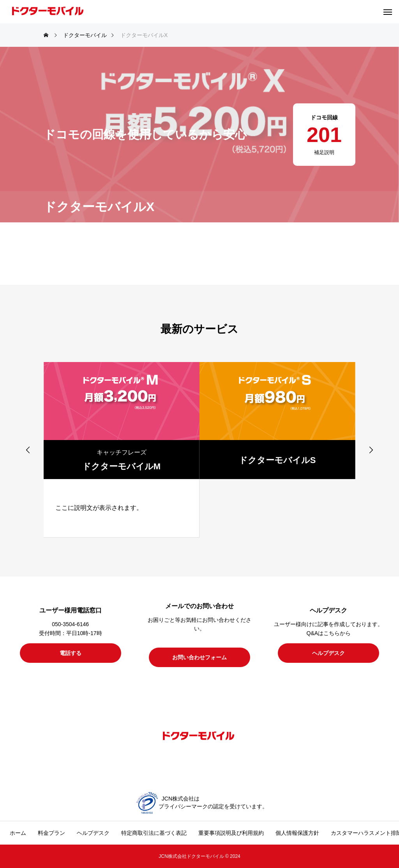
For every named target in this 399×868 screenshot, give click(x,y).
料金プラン (51, 833)
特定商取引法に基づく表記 (154, 833)
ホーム (18, 833)
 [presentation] (28, 450)
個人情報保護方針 (297, 833)
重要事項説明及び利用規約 (231, 833)
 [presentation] (371, 450)
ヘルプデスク (93, 833)
